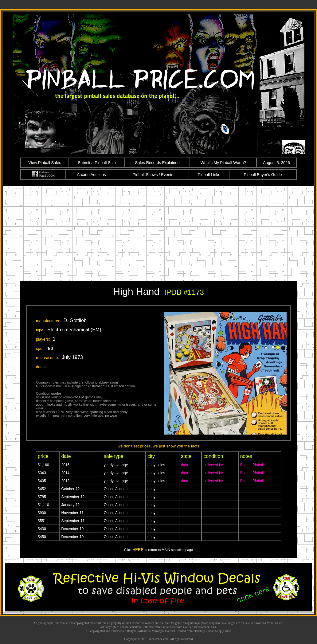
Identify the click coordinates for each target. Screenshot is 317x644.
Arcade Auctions (92, 175)
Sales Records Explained (157, 163)
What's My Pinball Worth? (223, 163)
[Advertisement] (158, 232)
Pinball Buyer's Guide (263, 175)
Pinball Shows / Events (153, 175)
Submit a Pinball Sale (97, 163)
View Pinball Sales (45, 163)
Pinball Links (209, 175)
